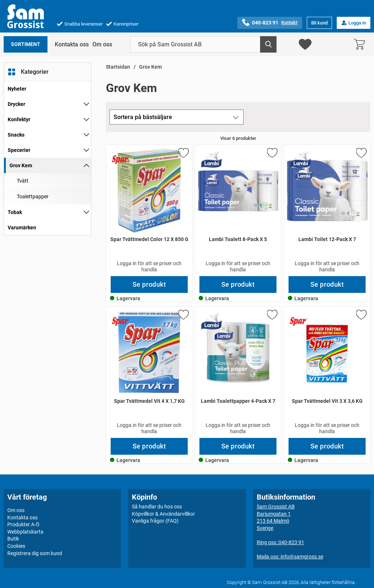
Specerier (19, 150)
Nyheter (17, 89)
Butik (13, 539)
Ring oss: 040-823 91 (280, 542)
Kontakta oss (72, 44)
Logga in (354, 23)
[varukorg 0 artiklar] (361, 44)
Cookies (16, 546)
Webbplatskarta (25, 532)
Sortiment (26, 44)
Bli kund (319, 23)
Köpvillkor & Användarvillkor (163, 513)
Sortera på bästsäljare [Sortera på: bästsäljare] (143, 117)
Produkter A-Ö (23, 524)
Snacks (16, 135)
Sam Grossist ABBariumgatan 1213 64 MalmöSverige (276, 517)
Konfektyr (19, 119)
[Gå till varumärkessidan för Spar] (121, 160)
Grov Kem (21, 165)
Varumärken (22, 228)
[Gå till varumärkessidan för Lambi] (211, 160)
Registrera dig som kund (35, 553)
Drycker (16, 104)
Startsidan (118, 67)
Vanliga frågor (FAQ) (155, 521)
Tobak (15, 212)
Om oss (102, 44)
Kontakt (289, 22)
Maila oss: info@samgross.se (290, 557)
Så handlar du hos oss (157, 507)
